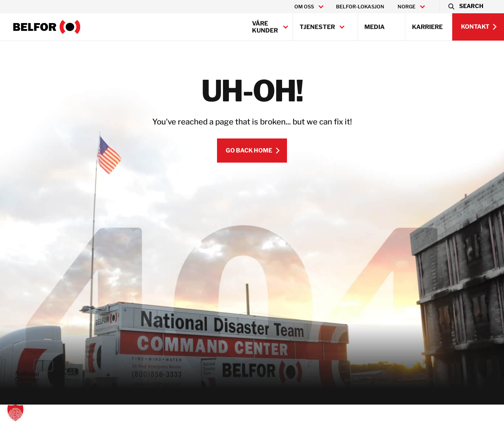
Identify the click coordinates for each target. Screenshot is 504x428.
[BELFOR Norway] (47, 27)
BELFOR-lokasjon (360, 7)
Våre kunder (265, 27)
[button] (465, 7)
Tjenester (317, 27)
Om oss (304, 7)
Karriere (427, 27)
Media (374, 27)
